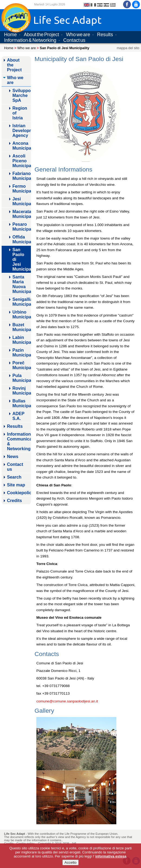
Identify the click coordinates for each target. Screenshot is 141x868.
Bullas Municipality (22, 403)
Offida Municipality (22, 239)
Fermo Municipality (22, 189)
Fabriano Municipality (22, 176)
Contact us (74, 40)
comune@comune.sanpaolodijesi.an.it (67, 701)
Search (14, 477)
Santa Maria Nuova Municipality (22, 284)
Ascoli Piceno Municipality (22, 161)
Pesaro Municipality (22, 227)
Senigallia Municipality (22, 302)
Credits (15, 501)
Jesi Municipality (22, 201)
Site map (16, 485)
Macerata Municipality (22, 214)
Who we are (78, 35)
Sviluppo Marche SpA (22, 95)
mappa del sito (128, 48)
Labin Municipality (22, 340)
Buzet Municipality (22, 327)
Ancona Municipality (22, 146)
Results (105, 35)
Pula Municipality (22, 378)
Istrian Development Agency (22, 131)
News (13, 457)
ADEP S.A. (18, 416)
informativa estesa (111, 856)
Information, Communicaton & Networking (19, 441)
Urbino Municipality (22, 314)
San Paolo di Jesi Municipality (22, 259)
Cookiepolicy (19, 493)
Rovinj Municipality (22, 391)
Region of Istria (20, 113)
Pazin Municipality (22, 353)
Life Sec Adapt (15, 834)
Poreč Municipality (22, 365)
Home (10, 35)
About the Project (41, 35)
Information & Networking (30, 40)
